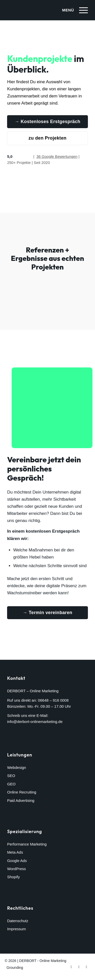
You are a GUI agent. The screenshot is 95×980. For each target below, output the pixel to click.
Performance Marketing (27, 844)
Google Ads (17, 861)
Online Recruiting (22, 792)
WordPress (16, 869)
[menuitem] (72, 10)
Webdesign (17, 767)
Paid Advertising (21, 800)
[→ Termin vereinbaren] (48, 613)
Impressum (16, 929)
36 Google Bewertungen (57, 156)
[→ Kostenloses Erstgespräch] (48, 122)
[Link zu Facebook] (71, 967)
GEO (11, 784)
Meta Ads (15, 852)
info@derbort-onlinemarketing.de (35, 722)
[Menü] (72, 10)
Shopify (13, 877)
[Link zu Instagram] (79, 967)
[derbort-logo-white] (39, 10)
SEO (11, 776)
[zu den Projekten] (48, 138)
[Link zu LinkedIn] (86, 967)
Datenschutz (18, 921)
